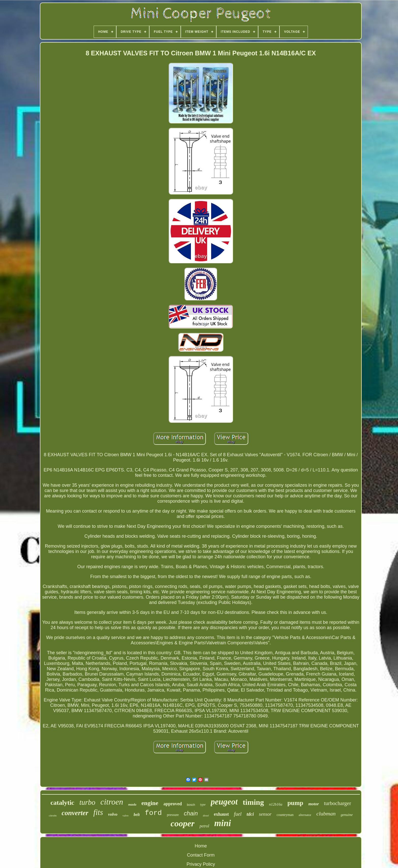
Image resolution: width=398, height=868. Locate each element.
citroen (112, 802)
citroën (53, 815)
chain (191, 813)
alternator (305, 815)
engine (150, 803)
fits (98, 812)
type (203, 804)
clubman (326, 814)
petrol (204, 826)
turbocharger (337, 803)
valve (126, 815)
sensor (265, 814)
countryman (285, 815)
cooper (183, 823)
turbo (87, 802)
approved (173, 804)
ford (153, 813)
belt (137, 815)
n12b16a (276, 804)
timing (253, 802)
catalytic (62, 803)
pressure (173, 815)
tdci (250, 814)
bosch (191, 805)
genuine (347, 815)
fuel (238, 814)
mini (223, 823)
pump (295, 803)
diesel (206, 816)
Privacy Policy (201, 864)
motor (314, 804)
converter (75, 813)
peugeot (224, 802)
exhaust (221, 814)
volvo (113, 814)
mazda (132, 805)
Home (201, 846)
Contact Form (201, 855)
